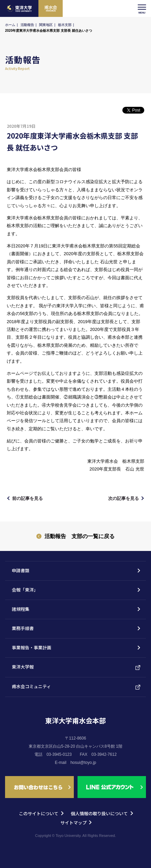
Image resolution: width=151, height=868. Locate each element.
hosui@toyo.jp (83, 763)
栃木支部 (65, 25)
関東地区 (46, 25)
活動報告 (27, 25)
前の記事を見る (27, 498)
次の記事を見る (124, 498)
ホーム (10, 25)
